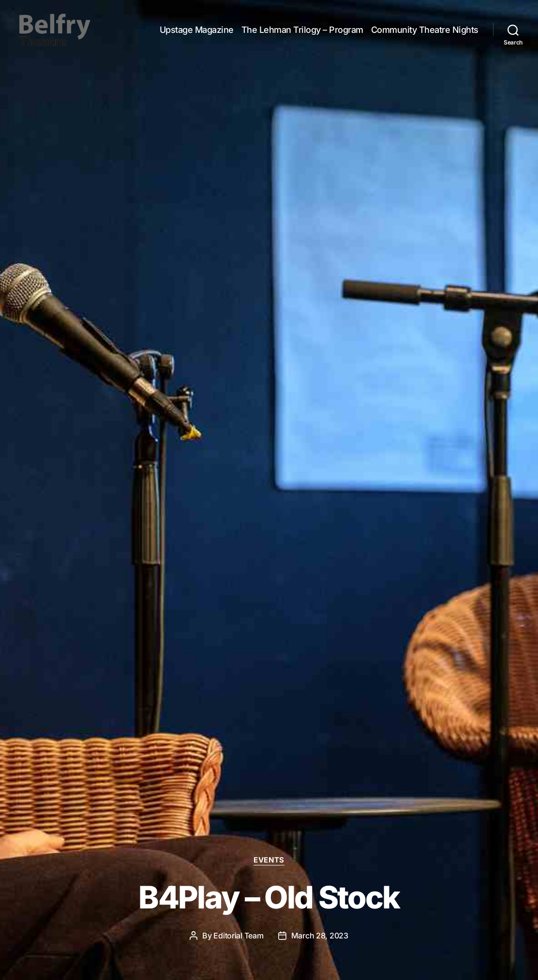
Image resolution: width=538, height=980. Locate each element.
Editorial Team (238, 936)
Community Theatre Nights (425, 35)
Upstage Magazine (197, 35)
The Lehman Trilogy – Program (302, 35)
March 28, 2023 (320, 936)
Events (269, 860)
